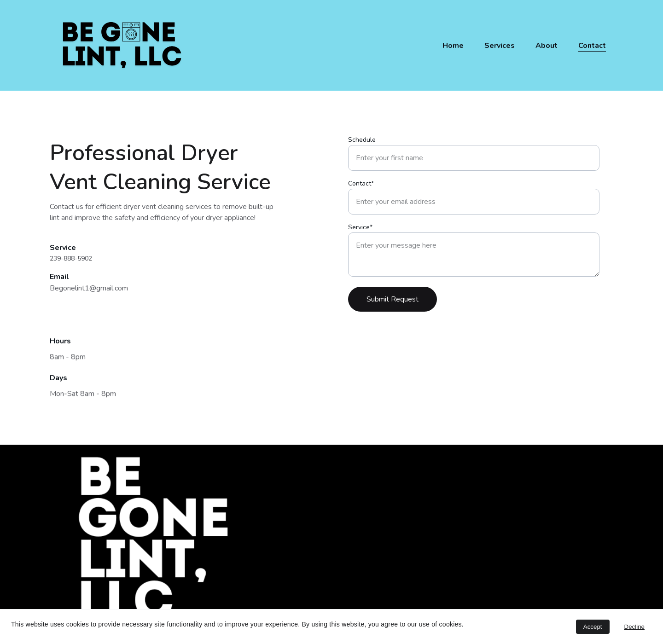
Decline (634, 627)
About (547, 46)
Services (500, 46)
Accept (593, 627)
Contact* (361, 188)
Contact (592, 46)
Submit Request (393, 303)
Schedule (362, 144)
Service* (360, 231)
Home (453, 46)
